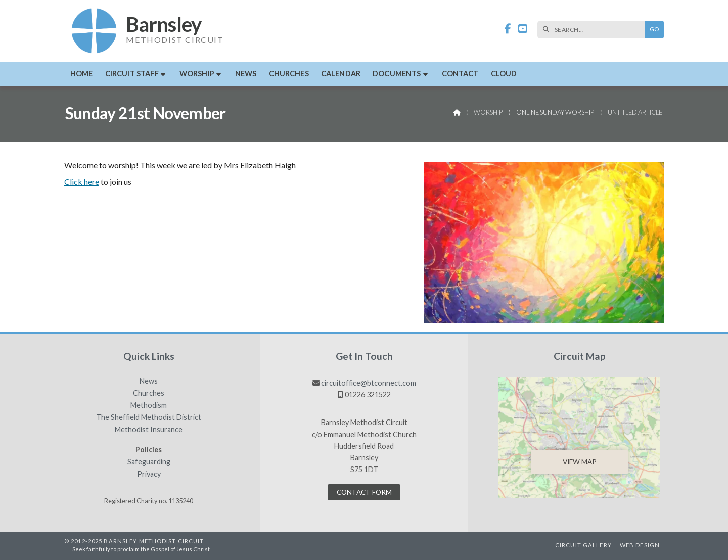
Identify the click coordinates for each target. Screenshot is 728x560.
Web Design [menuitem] (640, 545)
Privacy (149, 474)
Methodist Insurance (149, 430)
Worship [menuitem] (197, 74)
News (149, 381)
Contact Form (364, 492)
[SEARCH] (594, 30)
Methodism (149, 405)
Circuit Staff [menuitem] (132, 74)
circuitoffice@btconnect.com (369, 383)
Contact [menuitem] (460, 74)
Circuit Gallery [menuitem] (583, 545)
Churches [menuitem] (289, 74)
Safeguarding (149, 462)
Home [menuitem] (82, 74)
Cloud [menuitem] (504, 74)
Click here (82, 182)
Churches (149, 393)
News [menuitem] (246, 74)
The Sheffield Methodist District (149, 417)
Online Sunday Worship (555, 112)
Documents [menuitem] (397, 74)
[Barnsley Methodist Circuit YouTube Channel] (523, 29)
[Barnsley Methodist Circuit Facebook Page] (508, 29)
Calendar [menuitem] (341, 74)
